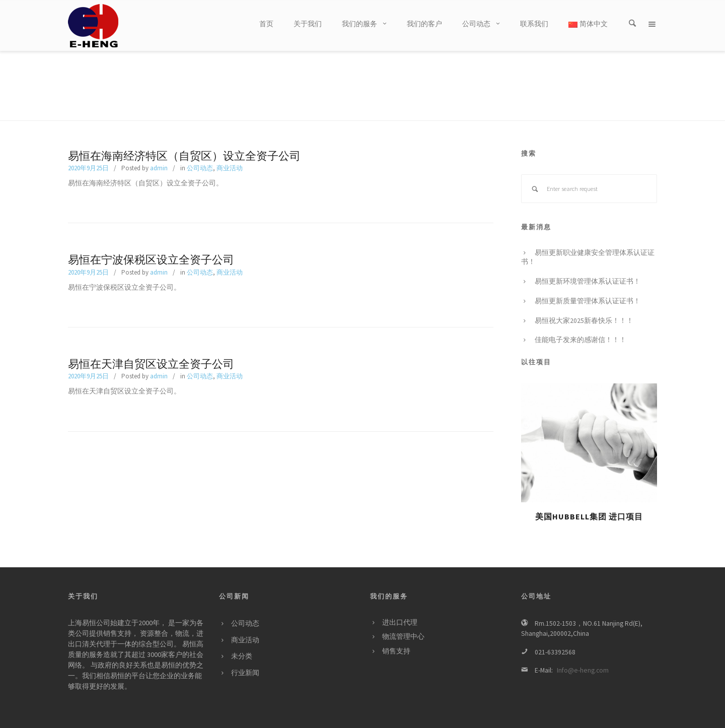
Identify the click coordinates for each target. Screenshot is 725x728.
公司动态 (200, 147)
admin (159, 147)
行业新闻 (245, 652)
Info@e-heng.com (583, 650)
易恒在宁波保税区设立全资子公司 (151, 239)
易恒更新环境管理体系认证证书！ (588, 261)
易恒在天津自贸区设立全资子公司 (151, 344)
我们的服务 (499, 715)
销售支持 (396, 631)
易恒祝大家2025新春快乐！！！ (584, 300)
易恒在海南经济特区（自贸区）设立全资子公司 (184, 136)
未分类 (242, 636)
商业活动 (230, 147)
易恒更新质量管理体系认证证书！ (588, 280)
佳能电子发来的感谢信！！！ (581, 319)
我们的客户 (536, 715)
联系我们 (601, 715)
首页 (441, 715)
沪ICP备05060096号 (197, 715)
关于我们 (466, 715)
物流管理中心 (403, 616)
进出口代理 (400, 602)
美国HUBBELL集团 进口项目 (589, 496)
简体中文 (588, 24)
